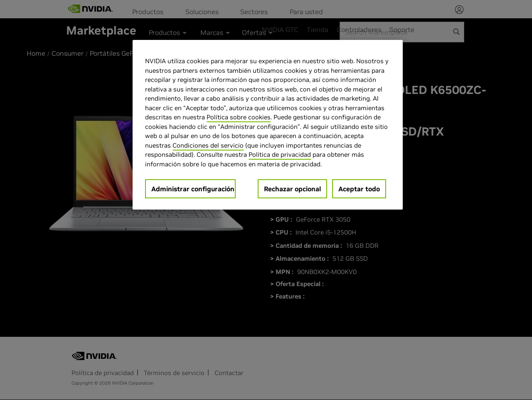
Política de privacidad (280, 154)
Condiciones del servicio (208, 145)
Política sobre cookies (239, 117)
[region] (268, 125)
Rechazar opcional (292, 189)
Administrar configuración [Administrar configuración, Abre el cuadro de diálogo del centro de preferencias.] (193, 189)
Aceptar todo (359, 189)
